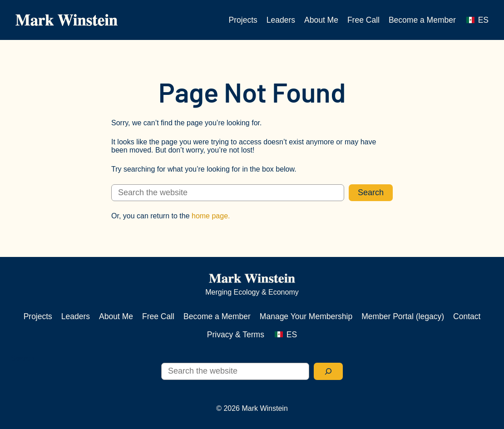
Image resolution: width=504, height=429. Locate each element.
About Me (321, 20)
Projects (243, 20)
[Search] (328, 371)
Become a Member (422, 20)
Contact (467, 316)
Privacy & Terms (236, 335)
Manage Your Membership (306, 316)
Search (371, 192)
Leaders (281, 20)
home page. (211, 216)
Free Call (363, 20)
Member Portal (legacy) (403, 316)
